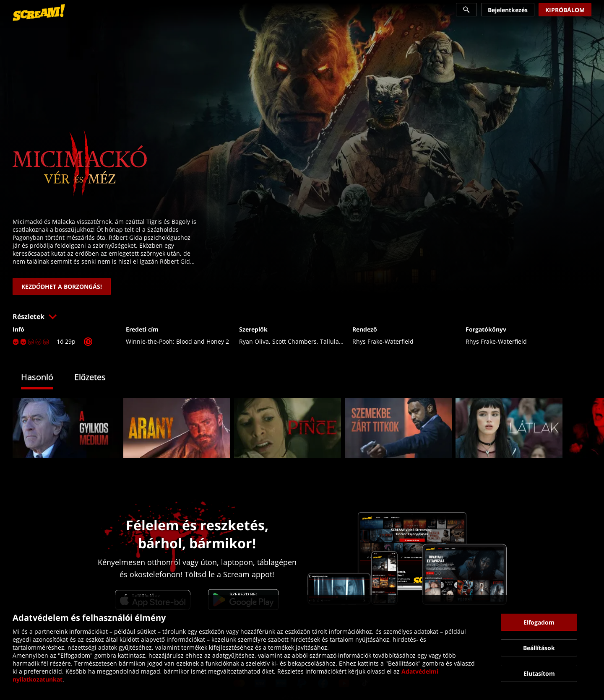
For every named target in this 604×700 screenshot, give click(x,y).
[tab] (43, 378)
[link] (39, 13)
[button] (302, 316)
